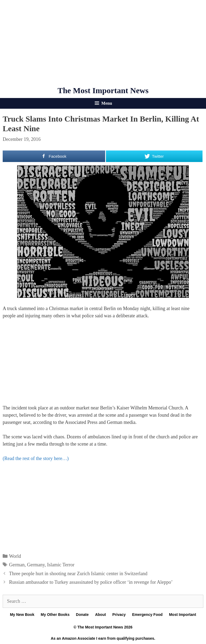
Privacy (119, 615)
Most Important (183, 615)
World (15, 556)
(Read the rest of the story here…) (36, 458)
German (17, 565)
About (100, 615)
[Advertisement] (103, 43)
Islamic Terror (61, 565)
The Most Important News (103, 90)
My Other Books (55, 615)
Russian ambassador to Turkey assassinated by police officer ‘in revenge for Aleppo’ (91, 582)
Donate (82, 615)
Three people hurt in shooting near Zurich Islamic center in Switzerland (78, 574)
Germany (36, 565)
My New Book (22, 615)
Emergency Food (147, 615)
